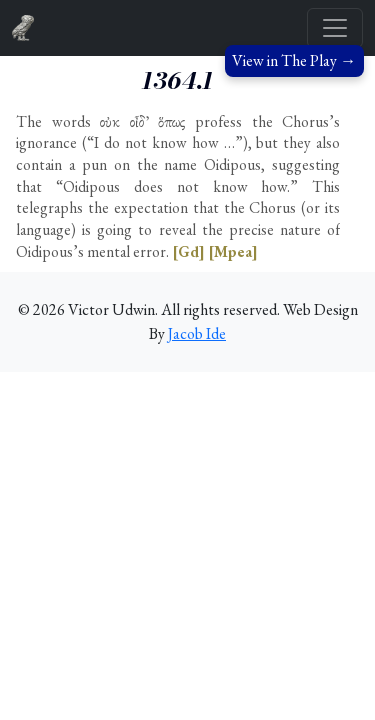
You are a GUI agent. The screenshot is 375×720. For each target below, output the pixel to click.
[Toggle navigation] (335, 28)
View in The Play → (294, 60)
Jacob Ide (197, 333)
